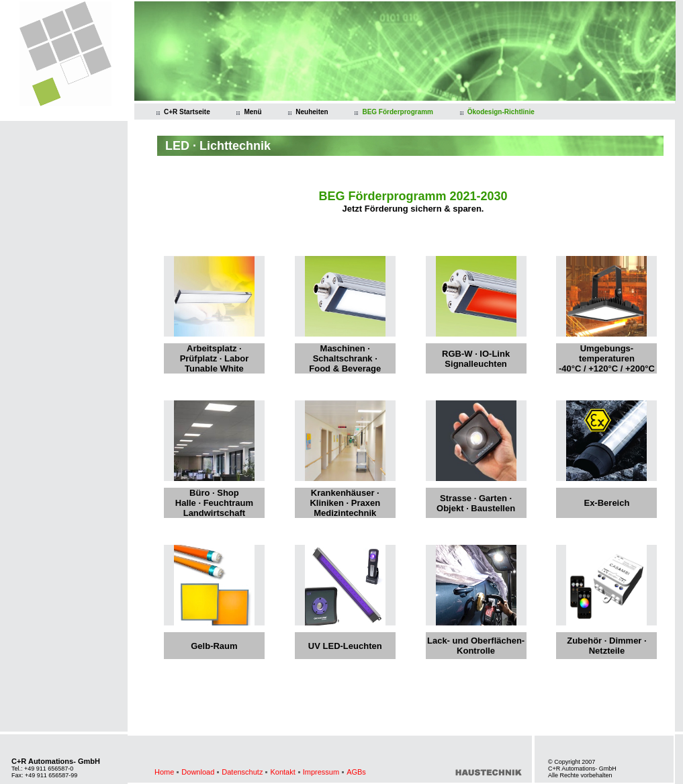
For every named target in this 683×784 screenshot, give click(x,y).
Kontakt (282, 772)
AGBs (356, 772)
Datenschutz (242, 772)
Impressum (321, 772)
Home (164, 772)
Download (198, 772)
